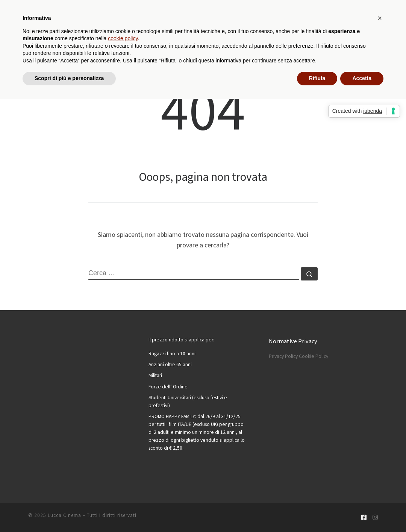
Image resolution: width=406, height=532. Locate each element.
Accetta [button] (362, 78)
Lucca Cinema (64, 515)
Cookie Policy (314, 356)
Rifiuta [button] (317, 78)
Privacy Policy (283, 356)
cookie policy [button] (123, 38)
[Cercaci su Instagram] (375, 518)
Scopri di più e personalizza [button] (69, 78)
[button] (380, 18)
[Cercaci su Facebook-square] (364, 518)
